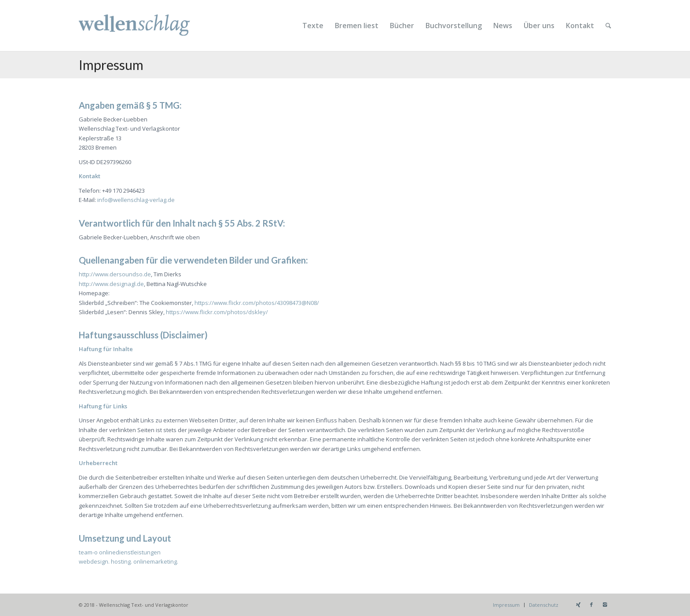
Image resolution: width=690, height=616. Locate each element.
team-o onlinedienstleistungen (120, 552)
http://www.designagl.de (111, 284)
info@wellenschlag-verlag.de (136, 200)
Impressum (111, 65)
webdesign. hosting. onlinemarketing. (128, 561)
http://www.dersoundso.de (115, 274)
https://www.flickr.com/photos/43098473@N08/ (257, 303)
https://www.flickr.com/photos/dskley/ (217, 312)
